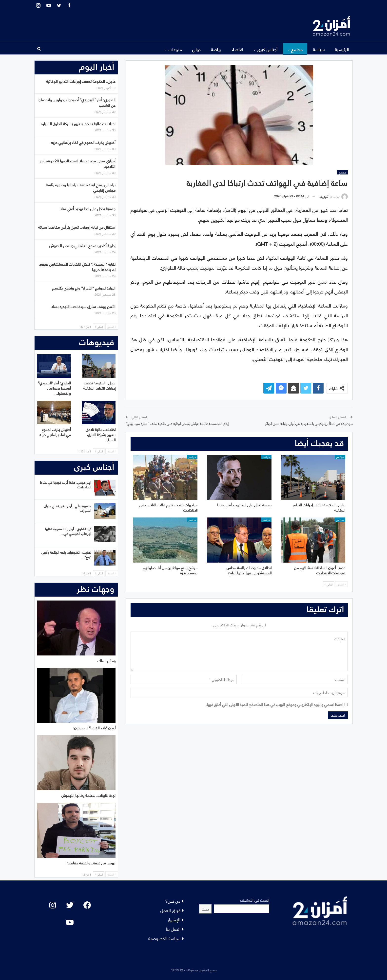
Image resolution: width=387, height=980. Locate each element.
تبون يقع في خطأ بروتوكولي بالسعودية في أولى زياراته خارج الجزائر (309, 423)
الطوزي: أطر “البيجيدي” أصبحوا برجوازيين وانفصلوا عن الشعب (77, 102)
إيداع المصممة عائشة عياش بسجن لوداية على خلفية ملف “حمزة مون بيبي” (177, 423)
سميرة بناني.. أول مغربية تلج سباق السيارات (67, 508)
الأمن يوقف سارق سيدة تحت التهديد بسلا (83, 306)
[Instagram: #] (53, 905)
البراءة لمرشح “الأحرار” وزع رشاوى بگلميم (84, 288)
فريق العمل (170, 910)
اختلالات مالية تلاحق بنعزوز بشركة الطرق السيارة (78, 123)
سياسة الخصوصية (164, 938)
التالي (329, 584)
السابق (341, 584)
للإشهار (174, 919)
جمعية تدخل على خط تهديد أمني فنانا (87, 208)
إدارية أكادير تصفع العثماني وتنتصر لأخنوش (82, 245)
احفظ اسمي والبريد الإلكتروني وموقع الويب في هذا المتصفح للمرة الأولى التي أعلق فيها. (275, 704)
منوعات (175, 49)
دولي (197, 49)
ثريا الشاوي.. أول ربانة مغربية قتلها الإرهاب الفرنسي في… (68, 531)
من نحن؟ (173, 901)
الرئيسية (342, 49)
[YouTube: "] (70, 922)
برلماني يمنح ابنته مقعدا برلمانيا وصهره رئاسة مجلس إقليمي (81, 187)
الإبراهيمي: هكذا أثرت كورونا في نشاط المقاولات (65, 484)
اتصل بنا (173, 929)
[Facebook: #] (87, 905)
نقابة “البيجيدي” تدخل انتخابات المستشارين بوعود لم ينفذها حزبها (77, 266)
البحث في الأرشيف (255, 900)
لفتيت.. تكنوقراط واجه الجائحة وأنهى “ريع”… (66, 554)
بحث (205, 909)
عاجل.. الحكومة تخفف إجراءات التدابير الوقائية (81, 81)
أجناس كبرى (267, 49)
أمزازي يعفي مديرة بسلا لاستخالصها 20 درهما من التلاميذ (77, 163)
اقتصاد (237, 49)
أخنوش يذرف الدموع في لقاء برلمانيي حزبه (83, 142)
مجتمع (297, 49)
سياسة (319, 49)
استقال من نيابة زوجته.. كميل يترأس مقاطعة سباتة (77, 227)
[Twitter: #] (70, 905)
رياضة (216, 49)
